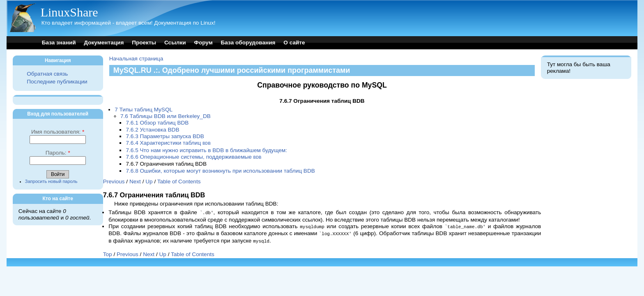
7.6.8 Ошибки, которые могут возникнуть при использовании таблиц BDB (220, 170)
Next (135, 181)
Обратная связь (47, 74)
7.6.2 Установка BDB (152, 130)
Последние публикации (57, 82)
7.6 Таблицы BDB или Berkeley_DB (166, 116)
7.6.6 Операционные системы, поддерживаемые (193, 156)
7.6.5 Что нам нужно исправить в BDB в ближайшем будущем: (206, 150)
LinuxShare (69, 12)
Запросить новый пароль (51, 181)
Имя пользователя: (58, 132)
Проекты (144, 43)
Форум (203, 43)
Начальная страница (136, 59)
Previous (114, 181)
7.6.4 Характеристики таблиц (168, 143)
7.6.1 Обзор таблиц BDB (157, 123)
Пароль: (58, 153)
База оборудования (248, 43)
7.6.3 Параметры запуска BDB (165, 136)
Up (149, 181)
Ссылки (175, 43)
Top (108, 252)
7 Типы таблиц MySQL (144, 110)
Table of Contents (179, 181)
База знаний (59, 43)
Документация (104, 43)
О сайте (294, 43)
